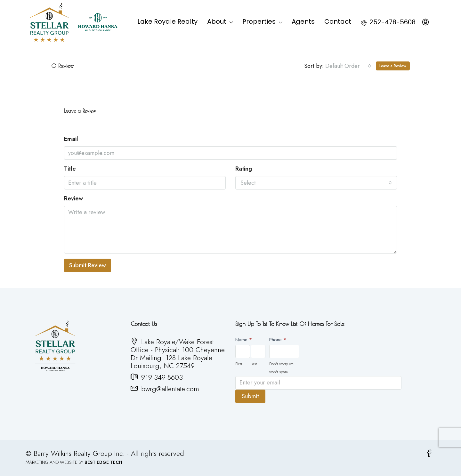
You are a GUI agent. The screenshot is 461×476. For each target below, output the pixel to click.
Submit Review (88, 265)
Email (71, 139)
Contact (338, 21)
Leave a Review (393, 66)
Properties (259, 21)
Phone (278, 340)
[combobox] (348, 66)
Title (70, 169)
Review (73, 199)
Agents (303, 21)
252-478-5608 (388, 22)
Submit (250, 396)
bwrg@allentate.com (170, 389)
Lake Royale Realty (167, 21)
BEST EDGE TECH (103, 462)
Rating (244, 169)
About (217, 21)
